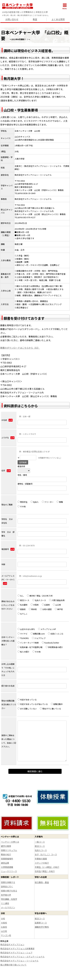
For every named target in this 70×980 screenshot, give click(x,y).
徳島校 (22, 609)
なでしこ (23, 614)
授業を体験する (8, 882)
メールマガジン (8, 907)
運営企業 (5, 863)
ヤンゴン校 (6, 935)
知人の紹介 (23, 652)
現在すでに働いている (50, 709)
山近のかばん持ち (26, 629)
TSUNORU (23, 638)
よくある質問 (58, 19)
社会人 (35, 502)
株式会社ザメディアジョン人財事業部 (17, 949)
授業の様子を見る (9, 891)
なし (21, 596)
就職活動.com (38, 634)
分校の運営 (46, 609)
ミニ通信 (5, 903)
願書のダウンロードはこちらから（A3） (20, 348)
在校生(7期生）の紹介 (45, 871)
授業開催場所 (7, 859)
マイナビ (22, 634)
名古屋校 (23, 605)
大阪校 (35, 605)
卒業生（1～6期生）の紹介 (47, 867)
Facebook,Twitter (50, 643)
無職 (60, 502)
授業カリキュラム (9, 850)
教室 (35, 19)
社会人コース (39, 600)
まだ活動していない (27, 709)
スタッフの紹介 (42, 863)
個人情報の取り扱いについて (13, 965)
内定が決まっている (27, 700)
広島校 (46, 605)
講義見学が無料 (42, 927)
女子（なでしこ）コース (46, 854)
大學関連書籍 (7, 867)
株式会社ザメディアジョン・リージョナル (19, 961)
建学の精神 (6, 846)
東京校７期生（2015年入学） (40, 596)
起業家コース (41, 923)
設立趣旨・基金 (42, 882)
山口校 (57, 605)
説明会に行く (7, 886)
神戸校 (59, 609)
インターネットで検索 (28, 643)
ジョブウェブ (39, 638)
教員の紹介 (6, 854)
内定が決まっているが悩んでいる (33, 704)
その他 (22, 506)
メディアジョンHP (47, 629)
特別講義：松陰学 (9, 899)
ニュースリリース (9, 871)
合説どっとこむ (56, 634)
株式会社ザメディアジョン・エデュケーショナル (22, 957)
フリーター (48, 502)
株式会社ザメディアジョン (12, 944)
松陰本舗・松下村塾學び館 (30, 647)
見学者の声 (6, 895)
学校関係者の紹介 (54, 647)
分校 (3, 918)
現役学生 (23, 502)
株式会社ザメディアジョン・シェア (16, 953)
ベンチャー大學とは (10, 842)
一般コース (40, 842)
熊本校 (33, 609)
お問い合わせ (12, 19)
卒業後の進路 (41, 859)
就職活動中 (58, 704)
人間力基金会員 (57, 600)
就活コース (23, 600)
